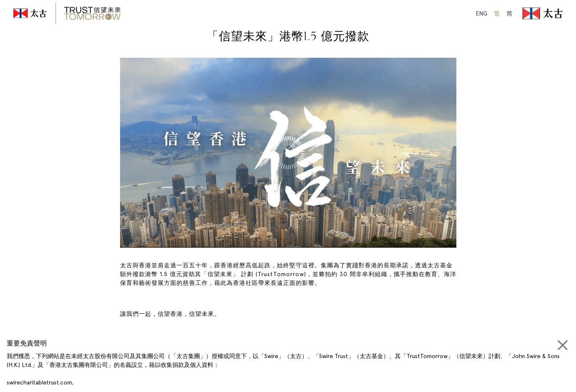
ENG (481, 13)
